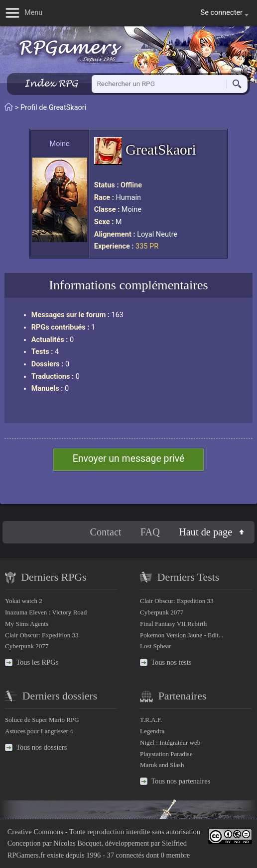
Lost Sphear (156, 646)
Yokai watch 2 (24, 601)
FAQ (150, 532)
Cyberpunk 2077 (27, 646)
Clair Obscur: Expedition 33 (42, 635)
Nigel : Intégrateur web (170, 742)
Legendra (152, 731)
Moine (60, 144)
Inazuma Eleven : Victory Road (46, 612)
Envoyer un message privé (129, 459)
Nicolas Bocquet (77, 843)
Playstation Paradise (166, 754)
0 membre (175, 855)
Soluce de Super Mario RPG (42, 720)
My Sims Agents (27, 624)
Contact (105, 532)
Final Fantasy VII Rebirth (173, 624)
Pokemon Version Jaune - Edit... (182, 635)
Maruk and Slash (162, 765)
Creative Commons (35, 832)
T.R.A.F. (151, 720)
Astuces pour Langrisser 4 (39, 731)
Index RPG (51, 83)
